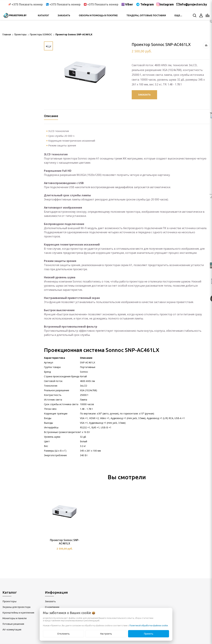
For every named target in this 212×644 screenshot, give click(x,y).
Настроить (106, 634)
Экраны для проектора (16, 607)
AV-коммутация (12, 629)
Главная (7, 34)
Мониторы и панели (15, 618)
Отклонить (63, 634)
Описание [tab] (51, 116)
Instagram (167, 4)
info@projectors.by (193, 4)
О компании (52, 607)
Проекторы (9, 601)
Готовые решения (13, 624)
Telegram (147, 4)
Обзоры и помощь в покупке (98, 15)
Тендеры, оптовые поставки (146, 15)
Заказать (64, 15)
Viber (129, 4)
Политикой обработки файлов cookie (149, 625)
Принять (149, 634)
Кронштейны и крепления (18, 613)
